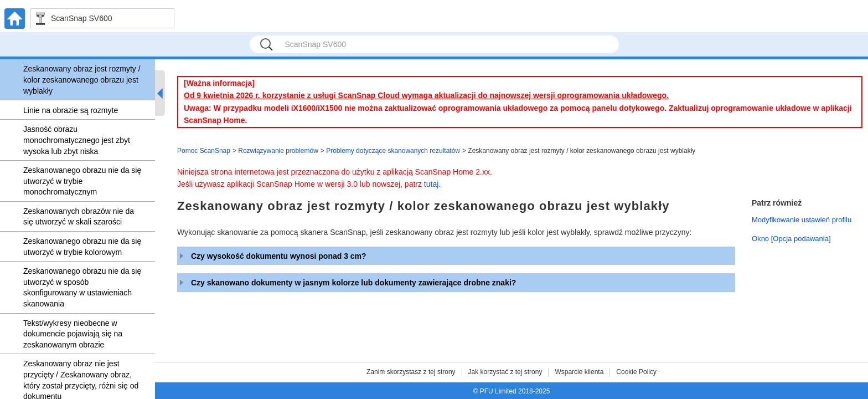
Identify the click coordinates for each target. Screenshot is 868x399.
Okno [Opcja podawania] (791, 239)
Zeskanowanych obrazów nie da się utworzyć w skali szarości (79, 217)
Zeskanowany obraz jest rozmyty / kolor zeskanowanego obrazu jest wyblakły (82, 80)
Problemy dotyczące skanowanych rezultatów (393, 151)
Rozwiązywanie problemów (278, 151)
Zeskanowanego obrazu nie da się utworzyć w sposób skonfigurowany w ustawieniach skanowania (82, 287)
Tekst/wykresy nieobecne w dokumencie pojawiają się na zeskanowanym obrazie (73, 334)
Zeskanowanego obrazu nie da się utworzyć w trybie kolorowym (82, 247)
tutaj (431, 184)
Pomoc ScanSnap (204, 151)
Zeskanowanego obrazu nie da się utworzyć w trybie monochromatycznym (82, 181)
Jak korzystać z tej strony (505, 372)
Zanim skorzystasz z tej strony (411, 372)
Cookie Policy (636, 372)
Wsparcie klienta (579, 372)
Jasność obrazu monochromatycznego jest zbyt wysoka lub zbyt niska (77, 140)
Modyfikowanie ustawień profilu (802, 220)
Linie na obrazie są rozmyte (71, 110)
